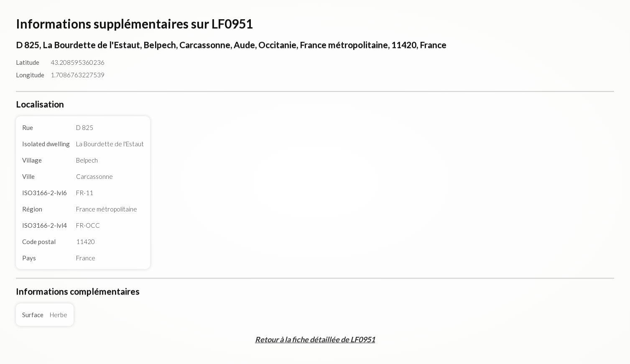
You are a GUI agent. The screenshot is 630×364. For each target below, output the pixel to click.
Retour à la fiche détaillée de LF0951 (315, 339)
